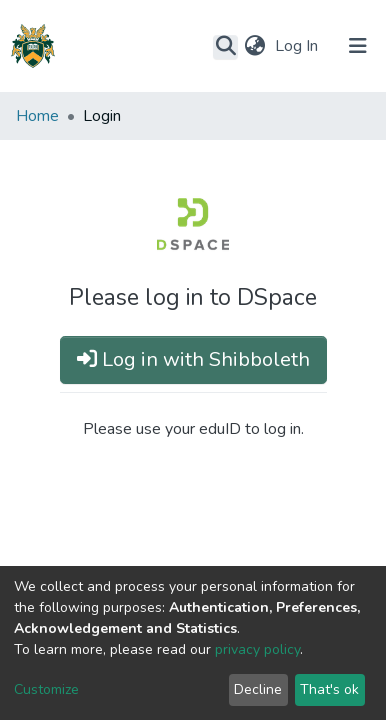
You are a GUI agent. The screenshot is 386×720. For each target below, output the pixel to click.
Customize (46, 689)
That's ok (329, 689)
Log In (298, 46)
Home (37, 116)
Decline (258, 689)
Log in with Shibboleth (193, 359)
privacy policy (257, 649)
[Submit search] (225, 47)
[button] (254, 46)
